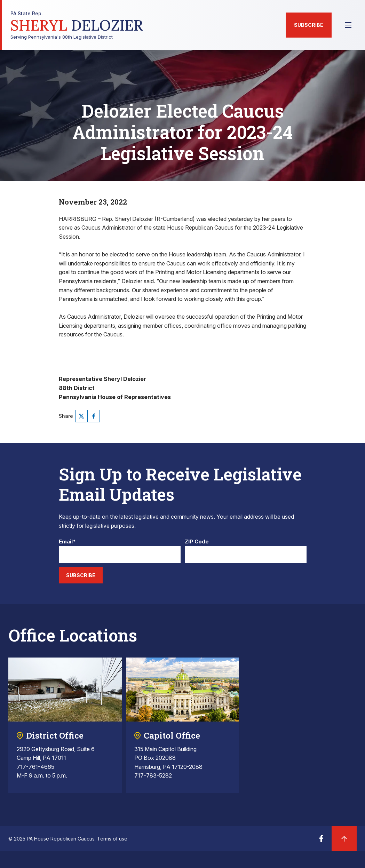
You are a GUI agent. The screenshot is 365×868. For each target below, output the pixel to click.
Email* (67, 542)
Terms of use (112, 839)
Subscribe (309, 25)
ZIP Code (197, 542)
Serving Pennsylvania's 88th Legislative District (77, 25)
